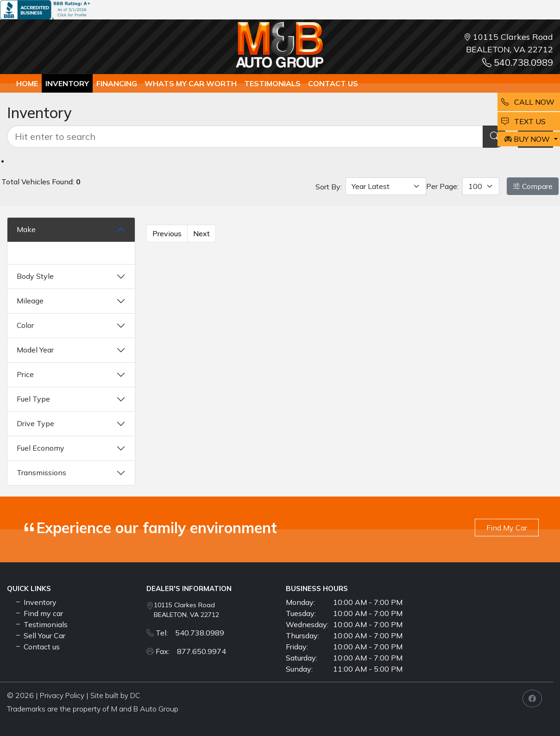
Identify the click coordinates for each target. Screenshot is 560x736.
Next (201, 233)
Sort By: (329, 187)
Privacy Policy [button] (62, 695)
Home (27, 83)
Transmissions (41, 472)
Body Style (35, 276)
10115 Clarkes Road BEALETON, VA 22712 (186, 610)
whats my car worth (191, 83)
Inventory (67, 83)
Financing (117, 83)
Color (25, 325)
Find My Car (507, 528)
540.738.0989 (518, 62)
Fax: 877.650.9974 (191, 651)
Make (26, 229)
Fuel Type (33, 399)
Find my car (39, 613)
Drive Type (35, 423)
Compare (533, 186)
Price (25, 374)
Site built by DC (115, 695)
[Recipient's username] (245, 137)
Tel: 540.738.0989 (190, 633)
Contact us (333, 83)
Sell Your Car (40, 635)
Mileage (30, 301)
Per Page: (442, 186)
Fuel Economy (41, 448)
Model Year (35, 350)
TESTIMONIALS (272, 83)
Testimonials (41, 624)
